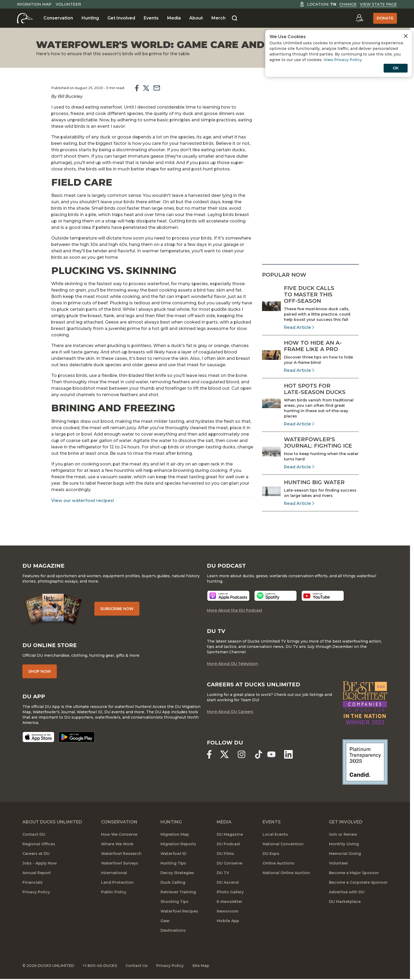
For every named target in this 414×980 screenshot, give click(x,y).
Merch (218, 18)
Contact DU (34, 834)
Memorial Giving (345, 854)
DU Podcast (228, 844)
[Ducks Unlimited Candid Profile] (365, 762)
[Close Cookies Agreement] (406, 36)
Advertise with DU (347, 892)
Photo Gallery (230, 892)
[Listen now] (228, 596)
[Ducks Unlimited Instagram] (242, 754)
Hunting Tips (173, 863)
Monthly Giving (344, 844)
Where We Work (117, 844)
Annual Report (37, 873)
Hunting (90, 18)
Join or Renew (343, 834)
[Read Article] (310, 308)
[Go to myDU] (359, 18)
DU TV (223, 873)
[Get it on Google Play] (77, 737)
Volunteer (68, 4)
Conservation (58, 18)
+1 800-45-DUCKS (100, 966)
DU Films (225, 854)
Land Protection (117, 882)
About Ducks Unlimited (52, 822)
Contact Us (137, 966)
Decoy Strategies (177, 873)
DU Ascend (228, 882)
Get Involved (121, 18)
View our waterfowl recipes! (83, 501)
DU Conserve (230, 863)
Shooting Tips (174, 902)
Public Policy (114, 892)
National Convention (283, 844)
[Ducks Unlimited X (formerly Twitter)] (224, 754)
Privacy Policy (36, 892)
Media (174, 18)
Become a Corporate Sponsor (358, 882)
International (114, 873)
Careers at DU (36, 854)
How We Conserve (119, 834)
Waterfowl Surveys (120, 863)
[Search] (235, 18)
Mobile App (228, 921)
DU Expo (271, 854)
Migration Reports (178, 844)
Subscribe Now (117, 609)
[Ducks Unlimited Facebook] (209, 754)
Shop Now (40, 671)
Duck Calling (173, 882)
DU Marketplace (345, 902)
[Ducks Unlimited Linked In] (288, 754)
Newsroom (228, 911)
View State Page (378, 4)
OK (396, 68)
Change (348, 4)
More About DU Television (232, 664)
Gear (165, 921)
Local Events (275, 834)
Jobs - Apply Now (40, 863)
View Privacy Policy (343, 60)
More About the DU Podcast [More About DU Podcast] (235, 610)
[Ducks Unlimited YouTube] (271, 754)
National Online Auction (286, 873)
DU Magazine (230, 834)
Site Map (201, 966)
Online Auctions (278, 863)
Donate (385, 18)
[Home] (25, 18)
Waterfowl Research (121, 854)
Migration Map (34, 4)
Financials (33, 882)
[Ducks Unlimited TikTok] (259, 754)
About (196, 18)
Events (151, 18)
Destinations (173, 930)
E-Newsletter (230, 902)
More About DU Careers (230, 712)
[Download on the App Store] (38, 737)
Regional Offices (39, 844)
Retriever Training (178, 892)
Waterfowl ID (173, 854)
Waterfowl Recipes (179, 911)
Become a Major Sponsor (354, 873)
